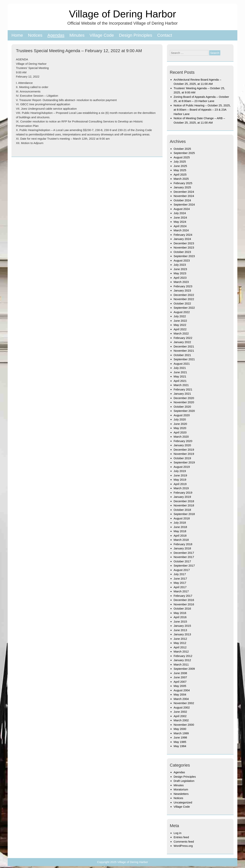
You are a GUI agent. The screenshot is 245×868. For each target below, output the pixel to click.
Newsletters (181, 794)
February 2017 (183, 596)
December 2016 (184, 600)
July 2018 (180, 523)
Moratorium (181, 789)
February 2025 (183, 183)
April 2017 (180, 587)
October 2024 (182, 200)
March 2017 (181, 591)
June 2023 (180, 269)
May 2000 (180, 729)
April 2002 (180, 716)
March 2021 (181, 385)
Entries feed (181, 837)
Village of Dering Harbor (122, 14)
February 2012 (183, 656)
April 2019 (180, 484)
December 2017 (184, 553)
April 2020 (180, 432)
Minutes (77, 35)
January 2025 (182, 187)
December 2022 (184, 295)
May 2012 (180, 643)
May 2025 (180, 170)
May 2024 (180, 222)
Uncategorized (183, 802)
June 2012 (180, 639)
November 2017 (184, 557)
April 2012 (180, 647)
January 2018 (182, 548)
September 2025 (184, 153)
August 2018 (182, 518)
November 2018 (184, 505)
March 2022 (181, 333)
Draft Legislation (184, 781)
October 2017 (182, 561)
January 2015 (182, 626)
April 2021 (180, 381)
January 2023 (182, 290)
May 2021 (180, 376)
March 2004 (181, 699)
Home (17, 35)
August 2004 (182, 690)
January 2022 (182, 342)
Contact (165, 35)
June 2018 (180, 527)
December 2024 (184, 192)
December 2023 (184, 243)
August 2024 (182, 209)
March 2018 (181, 540)
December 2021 (184, 346)
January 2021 (182, 394)
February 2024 (183, 235)
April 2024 (180, 226)
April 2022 (180, 329)
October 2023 (182, 252)
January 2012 (182, 660)
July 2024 (180, 213)
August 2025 (182, 157)
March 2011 (181, 664)
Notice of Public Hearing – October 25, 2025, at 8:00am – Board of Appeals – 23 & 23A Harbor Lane (202, 110)
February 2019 (183, 493)
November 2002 (184, 703)
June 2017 (180, 579)
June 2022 (180, 321)
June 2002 (180, 712)
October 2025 (182, 149)
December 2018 (184, 501)
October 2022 (182, 303)
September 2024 (184, 204)
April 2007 (180, 682)
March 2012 (181, 651)
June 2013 (180, 630)
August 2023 (182, 260)
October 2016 (182, 608)
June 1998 (180, 737)
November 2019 (184, 454)
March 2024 (181, 230)
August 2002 (182, 707)
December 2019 (184, 450)
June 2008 (180, 673)
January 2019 (182, 497)
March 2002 (181, 720)
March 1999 (181, 733)
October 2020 (182, 407)
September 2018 (184, 514)
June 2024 (180, 217)
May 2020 (180, 428)
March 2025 (181, 179)
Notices (35, 35)
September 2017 (184, 566)
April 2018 (180, 536)
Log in (178, 833)
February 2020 (183, 441)
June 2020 (180, 424)
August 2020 (182, 415)
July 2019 (180, 471)
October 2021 (182, 355)
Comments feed (184, 842)
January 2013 (182, 634)
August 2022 (182, 312)
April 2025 (180, 174)
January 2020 (182, 445)
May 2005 (180, 686)
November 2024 (184, 196)
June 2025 (180, 166)
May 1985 (180, 742)
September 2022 (184, 308)
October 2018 (182, 510)
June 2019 (180, 475)
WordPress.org (183, 846)
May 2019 (180, 480)
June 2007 (180, 677)
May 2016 (180, 613)
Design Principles (136, 35)
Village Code (102, 35)
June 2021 (180, 372)
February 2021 (183, 389)
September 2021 (184, 359)
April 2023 (180, 278)
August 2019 (182, 467)
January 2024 (182, 239)
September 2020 (184, 411)
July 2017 (180, 574)
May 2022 (180, 325)
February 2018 (183, 544)
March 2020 (181, 437)
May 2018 (180, 531)
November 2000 (184, 725)
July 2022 (180, 316)
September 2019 (184, 462)
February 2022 (183, 338)
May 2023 (180, 273)
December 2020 (184, 398)
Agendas (56, 35)
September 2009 (184, 669)
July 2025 (180, 162)
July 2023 (180, 265)
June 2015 (180, 621)
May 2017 (180, 583)
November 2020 (184, 402)
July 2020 (180, 419)
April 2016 (180, 617)
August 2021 (182, 364)
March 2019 (181, 488)
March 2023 (181, 282)
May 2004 (180, 694)
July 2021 (180, 368)
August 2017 (182, 570)
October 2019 (182, 458)
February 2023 (183, 286)
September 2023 (184, 256)
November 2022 (184, 299)
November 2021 (184, 351)
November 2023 (184, 247)
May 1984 (180, 746)
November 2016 (184, 604)
